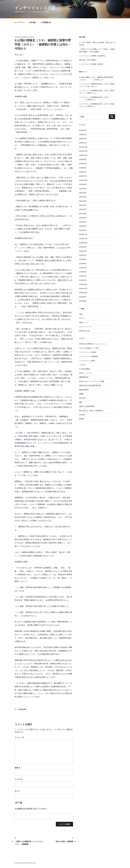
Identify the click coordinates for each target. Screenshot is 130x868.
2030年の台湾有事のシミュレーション (93, 344)
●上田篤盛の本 (46, 22)
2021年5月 (83, 214)
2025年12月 (83, 147)
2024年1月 (83, 176)
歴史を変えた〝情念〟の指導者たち (92, 411)
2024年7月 (83, 172)
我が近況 (82, 398)
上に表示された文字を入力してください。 (32, 809)
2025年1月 (83, 168)
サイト (17, 791)
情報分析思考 (84, 390)
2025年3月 (83, 164)
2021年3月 (83, 222)
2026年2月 (83, 139)
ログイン (82, 318)
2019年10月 (83, 243)
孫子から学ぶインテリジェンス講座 (92, 381)
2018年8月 (83, 301)
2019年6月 (83, 259)
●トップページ (20, 22)
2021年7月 (83, 209)
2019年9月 (83, 247)
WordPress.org (84, 331)
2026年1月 (83, 143)
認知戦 (82, 419)
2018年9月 (83, 297)
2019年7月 (83, 255)
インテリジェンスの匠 (35, 8)
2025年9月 (83, 159)
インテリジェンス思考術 (88, 352)
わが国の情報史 (22, 709)
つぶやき (82, 365)
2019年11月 (83, 239)
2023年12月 (83, 180)
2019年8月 (83, 251)
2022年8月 (83, 193)
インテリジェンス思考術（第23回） (92, 64)
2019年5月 (83, 264)
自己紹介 (82, 415)
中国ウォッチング (85, 373)
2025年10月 (83, 155)
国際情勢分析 (84, 377)
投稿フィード (84, 322)
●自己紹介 (33, 22)
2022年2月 (83, 197)
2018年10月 (83, 293)
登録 (81, 314)
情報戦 (82, 394)
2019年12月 (83, 234)
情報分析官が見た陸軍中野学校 (90, 386)
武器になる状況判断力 (87, 406)
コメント (19, 737)
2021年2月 (83, 226)
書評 (81, 402)
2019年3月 (83, 272)
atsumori (30, 37)
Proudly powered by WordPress (25, 863)
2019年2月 (83, 276)
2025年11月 (83, 151)
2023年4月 (83, 184)
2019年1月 (83, 280)
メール (18, 779)
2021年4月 (83, 218)
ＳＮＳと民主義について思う (89, 348)
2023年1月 (83, 189)
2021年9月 (83, 201)
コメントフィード (85, 327)
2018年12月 (83, 284)
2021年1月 (83, 230)
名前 (18, 768)
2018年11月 (83, 289)
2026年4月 (83, 130)
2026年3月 (83, 135)
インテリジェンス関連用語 (89, 356)
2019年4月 (83, 268)
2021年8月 (83, 205)
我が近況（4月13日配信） (88, 60)
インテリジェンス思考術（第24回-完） (93, 56)
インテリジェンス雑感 (87, 361)
